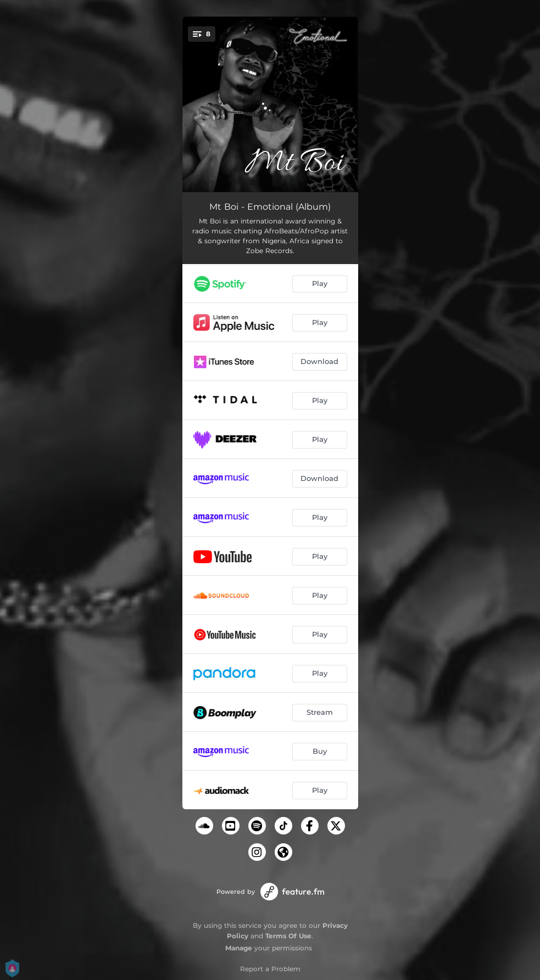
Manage (239, 948)
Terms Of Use (288, 936)
